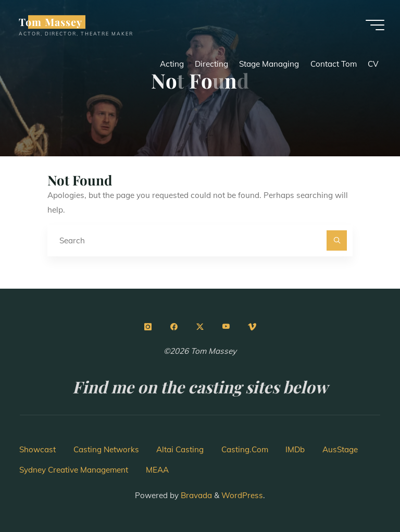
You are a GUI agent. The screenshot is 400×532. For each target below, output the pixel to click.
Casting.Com (245, 449)
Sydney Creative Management (74, 470)
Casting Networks (106, 449)
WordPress (242, 495)
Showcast (37, 449)
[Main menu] (375, 25)
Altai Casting (180, 449)
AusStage (340, 449)
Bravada (195, 495)
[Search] (337, 241)
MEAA (157, 470)
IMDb (295, 449)
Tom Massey (51, 22)
